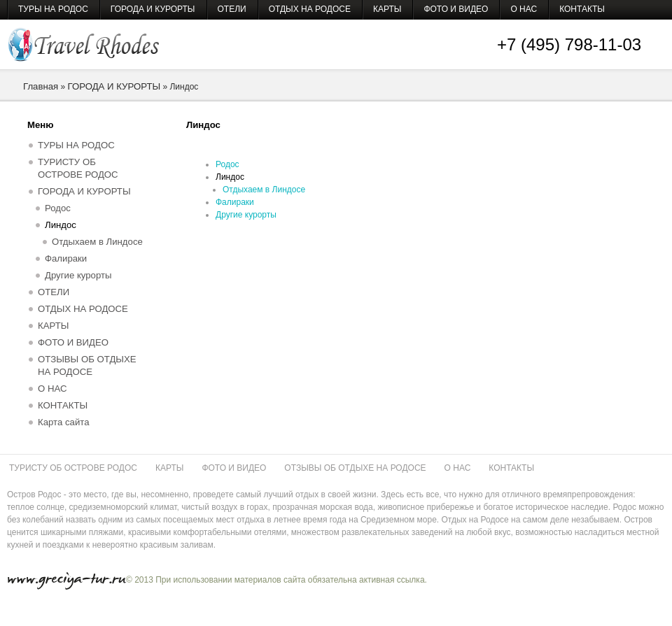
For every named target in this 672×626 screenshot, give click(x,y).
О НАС (524, 9)
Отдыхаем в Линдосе (264, 190)
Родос (227, 164)
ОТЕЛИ (232, 9)
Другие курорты (246, 215)
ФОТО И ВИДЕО (456, 9)
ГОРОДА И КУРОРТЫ (153, 9)
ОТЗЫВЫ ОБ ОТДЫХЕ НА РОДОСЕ (87, 365)
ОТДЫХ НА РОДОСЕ (310, 9)
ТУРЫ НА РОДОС (53, 9)
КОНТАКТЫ (582, 9)
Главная (41, 86)
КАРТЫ (387, 9)
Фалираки (235, 202)
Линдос (230, 177)
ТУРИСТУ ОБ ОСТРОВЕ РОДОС (78, 168)
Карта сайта (63, 422)
